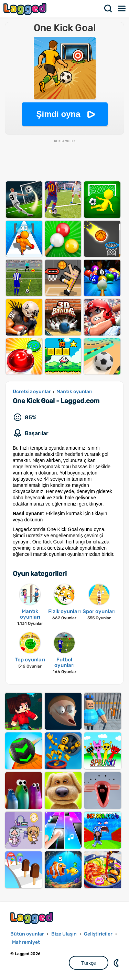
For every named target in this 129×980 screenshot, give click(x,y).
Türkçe (89, 963)
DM (117, 963)
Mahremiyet (26, 942)
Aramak (108, 9)
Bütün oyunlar (27, 934)
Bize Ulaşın (64, 934)
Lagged (26, 9)
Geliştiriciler (98, 934)
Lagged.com (33, 918)
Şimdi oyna (58, 114)
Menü (122, 9)
